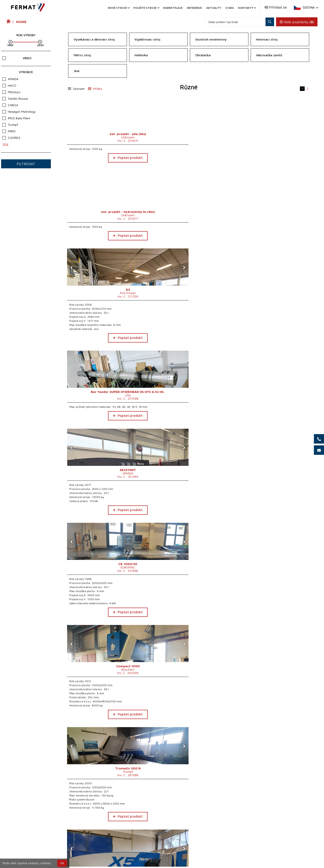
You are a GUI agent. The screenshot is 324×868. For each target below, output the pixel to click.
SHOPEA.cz (41, 855)
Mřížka (95, 89)
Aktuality (214, 8)
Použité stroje (146, 8)
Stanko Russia (15, 98)
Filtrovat (26, 164)
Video (17, 58)
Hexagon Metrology (19, 112)
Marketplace (173, 8)
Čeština (310, 8)
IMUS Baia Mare (16, 118)
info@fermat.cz (162, 861)
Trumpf (10, 125)
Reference (195, 8)
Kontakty (247, 8)
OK (62, 863)
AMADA (10, 79)
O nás (230, 8)
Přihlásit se (276, 7)
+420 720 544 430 (143, 855)
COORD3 (11, 138)
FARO (9, 131)
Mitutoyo (11, 92)
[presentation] (196, 111)
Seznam (76, 89)
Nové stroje (119, 8)
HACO (9, 85)
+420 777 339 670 (180, 855)
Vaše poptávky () (296, 22)
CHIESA (10, 105)
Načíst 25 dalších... (189, 823)
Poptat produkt (96, 158)
